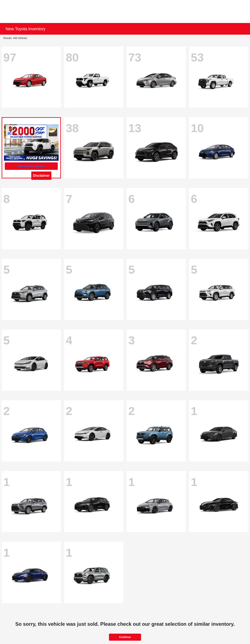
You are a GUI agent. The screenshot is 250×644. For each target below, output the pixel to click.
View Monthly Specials (31, 166)
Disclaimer (41, 176)
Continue (125, 637)
